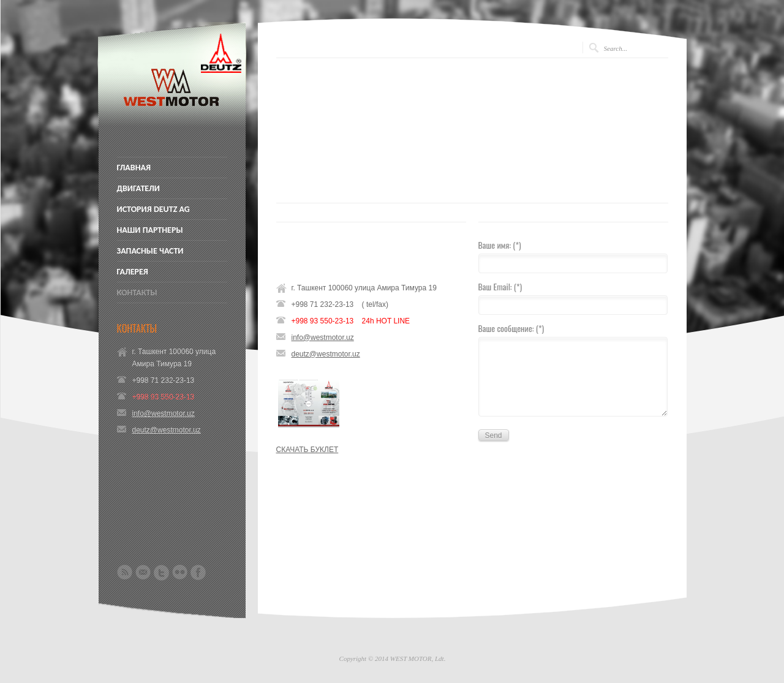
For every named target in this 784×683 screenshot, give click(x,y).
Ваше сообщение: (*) (511, 329)
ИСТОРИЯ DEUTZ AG (153, 209)
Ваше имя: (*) (500, 246)
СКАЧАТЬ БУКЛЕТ (307, 450)
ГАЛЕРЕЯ (133, 272)
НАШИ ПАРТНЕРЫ (150, 230)
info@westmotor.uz (164, 413)
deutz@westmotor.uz (167, 430)
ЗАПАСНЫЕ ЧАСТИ (150, 251)
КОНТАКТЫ (137, 293)
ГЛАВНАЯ (134, 168)
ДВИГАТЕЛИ (138, 189)
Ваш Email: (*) (500, 288)
